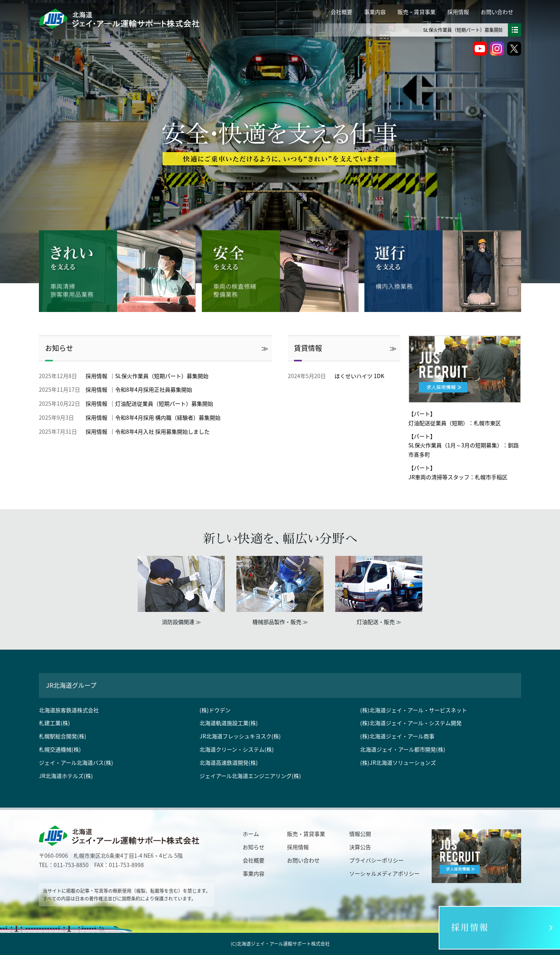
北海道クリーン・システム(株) (237, 749)
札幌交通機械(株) (60, 749)
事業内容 (375, 12)
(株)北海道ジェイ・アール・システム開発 (411, 723)
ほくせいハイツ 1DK (359, 376)
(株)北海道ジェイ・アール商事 (397, 736)
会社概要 (341, 12)
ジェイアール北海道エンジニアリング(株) (250, 776)
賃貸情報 (308, 348)
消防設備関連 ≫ (181, 622)
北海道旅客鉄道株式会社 (69, 710)
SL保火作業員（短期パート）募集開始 (483, 30)
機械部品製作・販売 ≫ (280, 622)
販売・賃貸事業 (416, 12)
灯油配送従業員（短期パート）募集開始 (164, 403)
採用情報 (458, 12)
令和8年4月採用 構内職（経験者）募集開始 (168, 417)
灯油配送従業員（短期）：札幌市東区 (455, 423)
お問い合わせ (497, 12)
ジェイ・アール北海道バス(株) (76, 762)
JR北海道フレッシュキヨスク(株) (240, 736)
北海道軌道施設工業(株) (229, 723)
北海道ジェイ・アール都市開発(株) (403, 749)
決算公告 (360, 847)
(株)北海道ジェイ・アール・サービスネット (414, 710)
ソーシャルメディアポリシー (384, 873)
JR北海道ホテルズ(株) (66, 776)
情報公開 (360, 834)
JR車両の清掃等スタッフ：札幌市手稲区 (458, 477)
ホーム (251, 834)
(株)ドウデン (215, 710)
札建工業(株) (54, 723)
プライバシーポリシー (376, 860)
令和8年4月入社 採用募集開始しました (162, 431)
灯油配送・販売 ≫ (379, 622)
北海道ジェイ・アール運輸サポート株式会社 (283, 944)
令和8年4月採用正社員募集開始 (154, 389)
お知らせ (59, 348)
